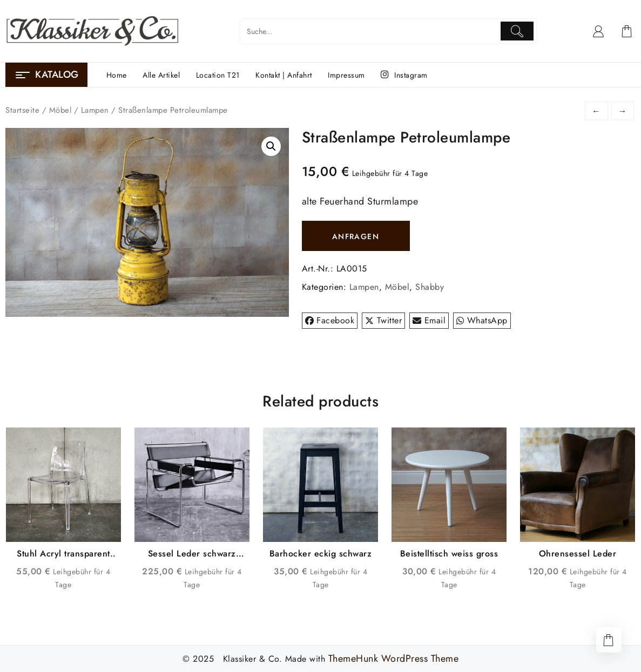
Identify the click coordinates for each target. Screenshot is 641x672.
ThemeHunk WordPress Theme (394, 659)
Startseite (22, 110)
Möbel (60, 110)
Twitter (383, 320)
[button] (271, 146)
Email (429, 320)
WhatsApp (482, 320)
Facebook (330, 320)
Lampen (95, 110)
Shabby (430, 287)
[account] (599, 31)
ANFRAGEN (356, 236)
